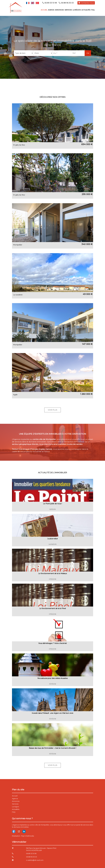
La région (77, 10)
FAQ (93, 10)
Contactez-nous (86, 3)
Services (68, 10)
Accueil (44, 10)
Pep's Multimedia (28, 836)
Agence (51, 10)
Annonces (59, 10)
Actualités (86, 10)
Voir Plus (53, 410)
